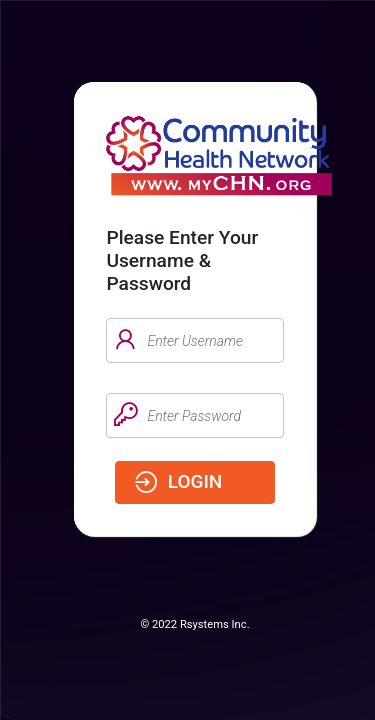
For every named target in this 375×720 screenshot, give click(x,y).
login (177, 483)
